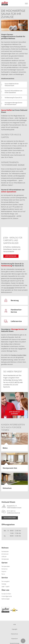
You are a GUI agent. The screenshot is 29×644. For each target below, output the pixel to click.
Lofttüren (4, 557)
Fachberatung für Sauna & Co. (13, 98)
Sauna (3, 574)
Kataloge (4, 584)
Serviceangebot (6, 581)
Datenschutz (14, 634)
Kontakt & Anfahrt (6, 594)
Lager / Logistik (5, 586)
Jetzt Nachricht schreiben (15, 413)
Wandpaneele (5, 559)
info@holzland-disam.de (13, 513)
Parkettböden (5, 551)
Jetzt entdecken (11, 256)
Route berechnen (10, 518)
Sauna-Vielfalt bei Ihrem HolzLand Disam (12, 85)
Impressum (14, 639)
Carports (4, 571)
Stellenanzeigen (6, 599)
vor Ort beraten (9, 288)
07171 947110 (15, 382)
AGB (15, 624)
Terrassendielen (6, 566)
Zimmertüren (5, 554)
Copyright (15, 629)
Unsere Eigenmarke (7, 596)
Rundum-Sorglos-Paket (19, 355)
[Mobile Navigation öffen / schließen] (26, 4)
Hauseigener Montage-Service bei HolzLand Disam (13, 104)
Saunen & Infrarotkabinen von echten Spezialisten (13, 92)
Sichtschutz (4, 569)
